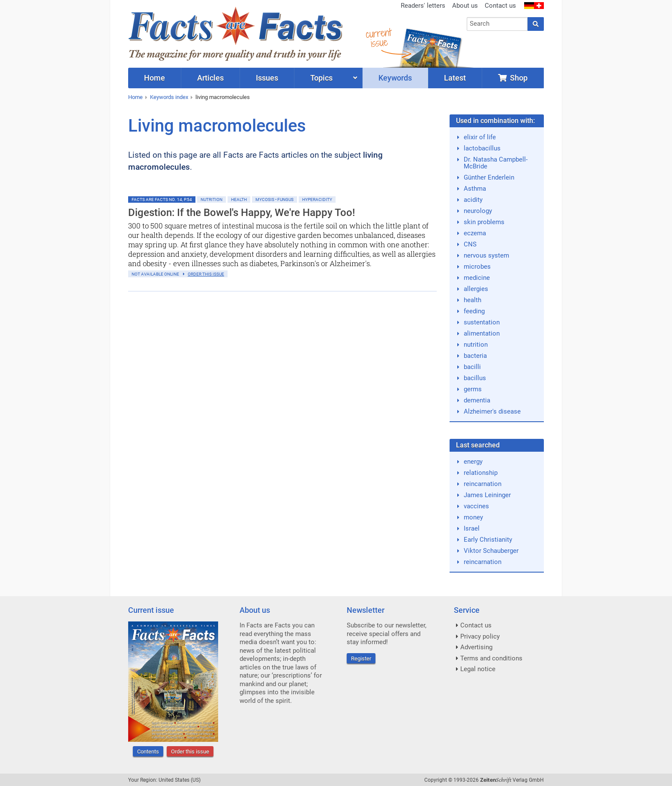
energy (473, 462)
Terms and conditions (491, 658)
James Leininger (487, 495)
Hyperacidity (317, 199)
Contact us (500, 6)
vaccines (476, 506)
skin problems (484, 222)
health (472, 300)
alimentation (482, 333)
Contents (148, 751)
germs (473, 389)
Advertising (476, 647)
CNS (470, 244)
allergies (476, 289)
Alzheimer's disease (492, 411)
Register (361, 658)
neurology (478, 211)
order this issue (206, 274)
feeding (474, 311)
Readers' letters (423, 6)
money (473, 517)
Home (135, 97)
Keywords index (169, 97)
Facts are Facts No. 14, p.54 (162, 199)
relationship (481, 473)
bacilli (472, 367)
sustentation (482, 322)
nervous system (486, 255)
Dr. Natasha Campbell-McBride (496, 163)
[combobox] (497, 24)
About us (465, 6)
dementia (477, 400)
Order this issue (190, 751)
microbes (477, 267)
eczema (475, 233)
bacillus (475, 378)
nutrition (476, 345)
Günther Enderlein (489, 177)
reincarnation (483, 484)
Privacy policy (480, 636)
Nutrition (211, 199)
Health (239, 199)
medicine (477, 278)
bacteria (475, 356)
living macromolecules (223, 97)
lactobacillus (482, 148)
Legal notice (478, 669)
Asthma (475, 189)
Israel (472, 528)
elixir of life (480, 137)
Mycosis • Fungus (274, 199)
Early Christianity (488, 540)
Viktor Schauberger (491, 551)
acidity (473, 200)
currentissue (378, 37)
